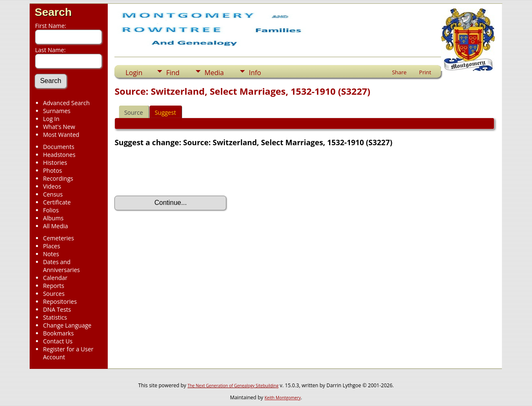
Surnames (57, 111)
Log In (51, 119)
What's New (59, 127)
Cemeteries (58, 238)
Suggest (165, 112)
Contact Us (58, 341)
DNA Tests (57, 309)
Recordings (58, 178)
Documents (59, 147)
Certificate (57, 202)
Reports (54, 286)
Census (53, 194)
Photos (53, 170)
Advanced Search (66, 103)
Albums (53, 218)
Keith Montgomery (283, 398)
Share (399, 72)
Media (214, 73)
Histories (55, 163)
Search (53, 12)
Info (255, 73)
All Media (56, 226)
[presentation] (178, 171)
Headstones (59, 155)
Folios (51, 210)
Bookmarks (58, 333)
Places (52, 246)
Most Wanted (61, 135)
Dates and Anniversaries (61, 266)
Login (134, 73)
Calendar (55, 278)
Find (173, 73)
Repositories (60, 301)
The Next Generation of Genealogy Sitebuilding (233, 386)
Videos (52, 186)
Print (425, 72)
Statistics (55, 317)
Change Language (67, 325)
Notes (51, 254)
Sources (54, 294)
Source (133, 112)
